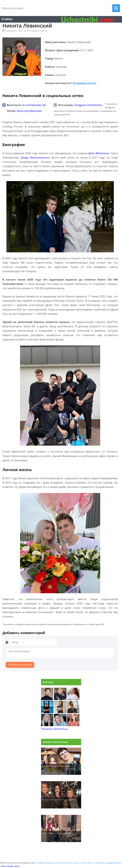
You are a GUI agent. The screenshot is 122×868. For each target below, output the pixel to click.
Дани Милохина (99, 153)
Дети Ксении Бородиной (56, 833)
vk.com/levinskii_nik (34, 105)
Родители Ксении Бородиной (59, 799)
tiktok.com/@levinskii (29, 111)
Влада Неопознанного (35, 158)
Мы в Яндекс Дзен (11, 866)
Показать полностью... (55, 729)
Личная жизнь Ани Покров (58, 766)
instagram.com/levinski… (89, 105)
